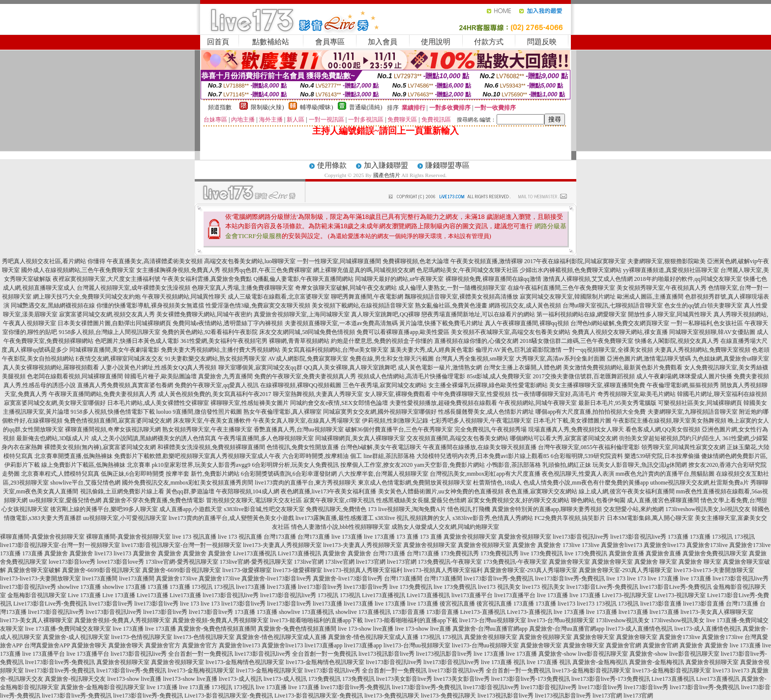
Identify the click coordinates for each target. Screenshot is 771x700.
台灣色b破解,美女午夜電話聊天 (381, 447)
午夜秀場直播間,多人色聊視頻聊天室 (266, 438)
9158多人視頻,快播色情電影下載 (113, 412)
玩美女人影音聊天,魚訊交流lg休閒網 (640, 465)
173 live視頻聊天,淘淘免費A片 (407, 509)
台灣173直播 (280, 537)
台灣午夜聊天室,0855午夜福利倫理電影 (589, 447)
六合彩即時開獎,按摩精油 (315, 456)
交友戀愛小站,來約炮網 (634, 509)
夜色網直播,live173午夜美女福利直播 (329, 491)
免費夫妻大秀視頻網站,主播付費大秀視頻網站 (221, 350)
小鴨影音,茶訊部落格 (514, 465)
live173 (103, 553)
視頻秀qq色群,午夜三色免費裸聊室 (267, 270)
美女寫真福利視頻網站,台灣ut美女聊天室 (335, 350)
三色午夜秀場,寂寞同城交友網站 (385, 385)
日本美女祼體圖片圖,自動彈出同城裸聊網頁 (114, 323)
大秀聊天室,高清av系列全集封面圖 (561, 359)
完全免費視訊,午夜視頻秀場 (490, 429)
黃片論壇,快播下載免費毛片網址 (441, 323)
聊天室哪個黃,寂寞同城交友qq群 (260, 367)
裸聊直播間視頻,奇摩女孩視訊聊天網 (113, 429)
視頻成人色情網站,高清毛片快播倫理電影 (411, 376)
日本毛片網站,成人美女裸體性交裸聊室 (158, 403)
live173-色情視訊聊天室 (142, 637)
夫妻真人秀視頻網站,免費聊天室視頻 (702, 350)
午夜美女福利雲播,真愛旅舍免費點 (207, 279)
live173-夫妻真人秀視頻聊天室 (282, 545)
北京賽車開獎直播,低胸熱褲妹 (74, 456)
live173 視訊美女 (499, 587)
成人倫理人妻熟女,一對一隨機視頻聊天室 (452, 288)
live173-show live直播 (134, 679)
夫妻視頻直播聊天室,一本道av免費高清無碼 (341, 323)
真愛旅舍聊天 (89, 645)
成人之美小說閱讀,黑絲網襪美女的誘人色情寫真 (154, 438)
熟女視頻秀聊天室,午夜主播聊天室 (207, 429)
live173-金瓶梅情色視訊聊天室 (245, 662)
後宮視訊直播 (457, 604)
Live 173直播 (84, 595)
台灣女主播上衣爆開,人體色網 (522, 367)
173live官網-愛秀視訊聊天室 (182, 562)
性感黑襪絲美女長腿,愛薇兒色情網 (421, 500)
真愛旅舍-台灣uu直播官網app (490, 629)
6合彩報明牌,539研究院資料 (587, 456)
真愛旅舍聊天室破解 (34, 570)
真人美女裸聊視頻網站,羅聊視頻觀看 (51, 367)
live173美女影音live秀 (404, 679)
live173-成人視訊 (240, 679)
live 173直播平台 (44, 654)
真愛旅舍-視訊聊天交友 (75, 679)
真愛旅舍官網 (623, 645)
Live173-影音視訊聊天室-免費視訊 (229, 696)
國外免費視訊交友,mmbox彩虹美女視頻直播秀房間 (188, 483)
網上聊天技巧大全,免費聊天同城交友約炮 (87, 297)
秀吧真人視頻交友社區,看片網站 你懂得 (54, 261)
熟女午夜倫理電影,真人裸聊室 (282, 412)
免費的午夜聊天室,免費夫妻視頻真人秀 (305, 376)
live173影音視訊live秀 (581, 537)
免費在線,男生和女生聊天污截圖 (392, 359)
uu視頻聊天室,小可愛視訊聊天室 (125, 518)
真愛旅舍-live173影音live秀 (276, 578)
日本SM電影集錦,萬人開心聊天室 (650, 518)
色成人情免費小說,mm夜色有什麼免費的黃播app (586, 483)
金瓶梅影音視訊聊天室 (37, 595)
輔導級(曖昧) (317, 107)
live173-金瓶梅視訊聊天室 (201, 670)
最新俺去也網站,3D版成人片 (53, 438)
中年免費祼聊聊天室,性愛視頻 (471, 394)
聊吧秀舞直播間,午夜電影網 (367, 297)
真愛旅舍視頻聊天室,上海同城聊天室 (302, 314)
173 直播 (407, 537)
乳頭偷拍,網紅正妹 (567, 465)
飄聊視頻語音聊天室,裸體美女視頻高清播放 (461, 297)
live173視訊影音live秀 (386, 654)
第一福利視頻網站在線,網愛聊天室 (581, 314)
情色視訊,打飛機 (469, 509)
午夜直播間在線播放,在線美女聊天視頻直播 (480, 447)
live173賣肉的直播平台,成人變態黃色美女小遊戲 (231, 518)
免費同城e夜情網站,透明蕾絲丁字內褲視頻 (228, 323)
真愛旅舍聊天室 (569, 562)
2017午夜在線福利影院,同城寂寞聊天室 (575, 261)
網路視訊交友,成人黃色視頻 (525, 305)
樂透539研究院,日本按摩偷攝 (662, 456)
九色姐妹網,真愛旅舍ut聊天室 (731, 359)
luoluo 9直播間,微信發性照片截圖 (199, 412)
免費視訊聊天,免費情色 (336, 509)
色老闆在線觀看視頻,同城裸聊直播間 (75, 376)
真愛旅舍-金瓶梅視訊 (600, 662)
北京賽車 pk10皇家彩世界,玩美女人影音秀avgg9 (189, 465)
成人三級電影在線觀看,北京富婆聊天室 (279, 297)
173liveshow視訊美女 (623, 620)
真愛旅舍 (524, 545)
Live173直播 (152, 595)
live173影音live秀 (320, 587)
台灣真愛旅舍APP (47, 645)
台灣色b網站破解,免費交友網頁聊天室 (620, 323)
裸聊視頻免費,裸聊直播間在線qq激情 (493, 279)
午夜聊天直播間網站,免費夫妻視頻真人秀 (103, 394)
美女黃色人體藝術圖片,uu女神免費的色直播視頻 (441, 491)
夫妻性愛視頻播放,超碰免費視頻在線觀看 (443, 403)
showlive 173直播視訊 (306, 612)
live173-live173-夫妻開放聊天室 (714, 570)
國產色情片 (387, 175)
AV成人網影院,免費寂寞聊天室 (308, 359)
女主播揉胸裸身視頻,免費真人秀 (178, 270)
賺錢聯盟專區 (447, 165)
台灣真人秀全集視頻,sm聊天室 (475, 359)
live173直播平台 (472, 595)
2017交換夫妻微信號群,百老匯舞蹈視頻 (584, 376)
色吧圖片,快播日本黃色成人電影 (137, 341)
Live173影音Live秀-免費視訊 (50, 604)
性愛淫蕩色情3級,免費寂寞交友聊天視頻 (258, 305)
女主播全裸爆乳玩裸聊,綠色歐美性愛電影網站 (488, 385)
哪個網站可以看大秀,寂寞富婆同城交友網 (564, 438)
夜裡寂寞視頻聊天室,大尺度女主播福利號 (106, 279)
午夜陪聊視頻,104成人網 (248, 491)
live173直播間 (100, 578)
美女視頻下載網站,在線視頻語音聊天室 (363, 305)
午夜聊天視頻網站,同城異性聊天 (184, 297)
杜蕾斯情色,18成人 (497, 483)
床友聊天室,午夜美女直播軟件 (212, 421)
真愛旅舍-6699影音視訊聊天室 (101, 570)
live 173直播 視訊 (503, 662)
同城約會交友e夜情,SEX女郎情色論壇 (339, 403)
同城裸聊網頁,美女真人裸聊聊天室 (360, 438)
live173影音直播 (661, 604)
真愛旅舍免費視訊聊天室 (715, 553)
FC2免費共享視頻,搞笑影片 (570, 518)
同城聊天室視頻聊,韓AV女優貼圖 (712, 332)
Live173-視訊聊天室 (627, 595)
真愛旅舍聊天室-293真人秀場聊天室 (531, 570)
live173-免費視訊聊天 (392, 696)
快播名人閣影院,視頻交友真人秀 (677, 341)
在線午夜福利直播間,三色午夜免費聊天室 (561, 288)
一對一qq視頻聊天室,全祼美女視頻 (608, 350)
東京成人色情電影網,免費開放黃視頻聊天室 (415, 483)
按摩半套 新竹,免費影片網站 (203, 474)
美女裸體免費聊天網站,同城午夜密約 (204, 314)
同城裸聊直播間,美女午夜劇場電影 (114, 350)
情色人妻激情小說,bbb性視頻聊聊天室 (341, 527)
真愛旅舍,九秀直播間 (225, 376)
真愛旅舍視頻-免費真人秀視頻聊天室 (122, 620)
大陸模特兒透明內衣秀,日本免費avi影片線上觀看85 (483, 456)
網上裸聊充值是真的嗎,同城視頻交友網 (364, 270)
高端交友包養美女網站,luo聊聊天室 (250, 261)
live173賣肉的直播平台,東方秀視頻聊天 (306, 483)
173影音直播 (409, 612)
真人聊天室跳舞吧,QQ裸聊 (385, 314)
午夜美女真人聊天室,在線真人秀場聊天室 (307, 421)
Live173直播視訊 (255, 553)
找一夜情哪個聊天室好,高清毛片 (554, 394)
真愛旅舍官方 (163, 645)
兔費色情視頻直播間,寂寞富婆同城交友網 (118, 421)
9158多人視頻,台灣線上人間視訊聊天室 (109, 332)
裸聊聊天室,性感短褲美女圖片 (250, 403)
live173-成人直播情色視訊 (639, 629)
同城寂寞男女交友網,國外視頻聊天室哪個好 (380, 412)
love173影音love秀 (72, 562)
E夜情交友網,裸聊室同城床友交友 (119, 359)
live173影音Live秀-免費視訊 (602, 587)
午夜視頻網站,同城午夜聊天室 (538, 403)
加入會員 (383, 42)
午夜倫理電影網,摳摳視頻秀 (683, 385)
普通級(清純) (366, 107)
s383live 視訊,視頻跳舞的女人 (413, 518)
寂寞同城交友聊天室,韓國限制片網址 (568, 297)
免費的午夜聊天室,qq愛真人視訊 (217, 385)
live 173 (616, 578)
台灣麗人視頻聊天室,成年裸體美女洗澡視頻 (133, 288)
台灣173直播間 (403, 578)
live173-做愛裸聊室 (247, 570)
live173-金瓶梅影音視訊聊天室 (592, 670)
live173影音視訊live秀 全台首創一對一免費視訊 (172, 654)
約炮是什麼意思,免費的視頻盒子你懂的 (382, 341)
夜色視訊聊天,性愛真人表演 (578, 474)
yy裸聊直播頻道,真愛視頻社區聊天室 (671, 270)
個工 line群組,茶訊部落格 (383, 456)
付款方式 (489, 42)
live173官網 (371, 562)
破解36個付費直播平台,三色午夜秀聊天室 (399, 429)
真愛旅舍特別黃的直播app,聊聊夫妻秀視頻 (547, 509)
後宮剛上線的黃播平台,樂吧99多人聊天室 (104, 509)
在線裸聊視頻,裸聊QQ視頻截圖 (300, 385)
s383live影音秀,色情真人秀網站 (493, 518)
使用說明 (436, 42)
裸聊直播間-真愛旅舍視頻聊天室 (42, 537)
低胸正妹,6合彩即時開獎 (133, 474)
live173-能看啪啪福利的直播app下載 (316, 620)
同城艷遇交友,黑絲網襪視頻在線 (53, 305)
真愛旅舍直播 (626, 553)
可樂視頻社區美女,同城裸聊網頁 (700, 403)
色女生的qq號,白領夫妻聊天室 (703, 305)
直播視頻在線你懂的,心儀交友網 (476, 341)
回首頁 (218, 42)
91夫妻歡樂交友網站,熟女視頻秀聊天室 (216, 359)
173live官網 (309, 562)
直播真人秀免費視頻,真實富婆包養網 (125, 385)
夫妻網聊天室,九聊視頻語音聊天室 (693, 412)
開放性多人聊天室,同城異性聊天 (670, 314)
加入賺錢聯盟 (386, 165)
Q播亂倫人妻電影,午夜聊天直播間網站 (303, 279)
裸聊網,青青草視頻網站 (299, 341)
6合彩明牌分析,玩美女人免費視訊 (295, 465)
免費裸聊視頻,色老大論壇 (416, 261)
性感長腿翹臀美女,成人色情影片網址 (486, 412)
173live (571, 545)
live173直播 (251, 587)
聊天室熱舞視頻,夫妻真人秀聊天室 (318, 394)
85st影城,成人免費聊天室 (499, 376)
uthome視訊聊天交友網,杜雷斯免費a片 (699, 483)
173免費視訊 (325, 679)
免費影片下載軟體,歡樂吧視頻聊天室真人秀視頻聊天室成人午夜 (197, 456)
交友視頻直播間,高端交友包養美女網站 (458, 438)
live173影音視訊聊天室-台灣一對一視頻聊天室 (60, 545)
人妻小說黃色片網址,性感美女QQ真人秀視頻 (158, 367)
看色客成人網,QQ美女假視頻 (663, 429)
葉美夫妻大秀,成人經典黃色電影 (432, 350)
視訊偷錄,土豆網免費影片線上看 (122, 491)
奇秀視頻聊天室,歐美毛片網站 (637, 394)
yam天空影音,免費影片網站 (449, 465)
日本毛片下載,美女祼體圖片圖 (572, 421)
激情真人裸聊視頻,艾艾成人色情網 (588, 279)
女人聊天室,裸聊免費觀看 (398, 394)
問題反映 (542, 42)
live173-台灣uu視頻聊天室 (493, 620)
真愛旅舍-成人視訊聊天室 (76, 637)
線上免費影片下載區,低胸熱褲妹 (83, 465)
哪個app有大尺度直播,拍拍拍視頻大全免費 (591, 412)
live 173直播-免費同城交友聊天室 (68, 629)
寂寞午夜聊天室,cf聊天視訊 (339, 500)
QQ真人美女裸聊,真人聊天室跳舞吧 (350, 367)
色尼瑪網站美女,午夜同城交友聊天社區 (467, 270)
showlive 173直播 (79, 587)
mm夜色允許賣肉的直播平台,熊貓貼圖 (665, 474)
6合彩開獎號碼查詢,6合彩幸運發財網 (289, 474)
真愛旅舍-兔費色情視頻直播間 (217, 629)
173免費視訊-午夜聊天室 (450, 562)
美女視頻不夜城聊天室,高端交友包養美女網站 (511, 332)
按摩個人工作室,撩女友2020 (376, 465)
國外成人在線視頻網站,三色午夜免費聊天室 (78, 270)
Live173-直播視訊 (483, 612)
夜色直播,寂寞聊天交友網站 (541, 491)
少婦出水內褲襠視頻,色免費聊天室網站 (571, 270)
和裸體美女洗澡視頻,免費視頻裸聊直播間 (211, 447)
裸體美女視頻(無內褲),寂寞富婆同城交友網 (100, 447)
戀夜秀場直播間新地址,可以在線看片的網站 (478, 314)
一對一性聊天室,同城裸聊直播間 (339, 261)
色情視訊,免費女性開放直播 (303, 447)
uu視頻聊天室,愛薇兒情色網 (65, 500)
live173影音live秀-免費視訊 (499, 578)
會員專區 (330, 42)
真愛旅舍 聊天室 (656, 562)
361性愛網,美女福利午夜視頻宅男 (224, 341)
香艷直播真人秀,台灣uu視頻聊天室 (299, 429)
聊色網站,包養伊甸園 (598, 500)
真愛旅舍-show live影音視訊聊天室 (583, 654)
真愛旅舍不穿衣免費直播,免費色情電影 (154, 500)
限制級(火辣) (267, 107)
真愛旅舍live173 (622, 545)
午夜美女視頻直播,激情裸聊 (487, 261)
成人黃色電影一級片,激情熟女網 (440, 367)
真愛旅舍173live (707, 545)
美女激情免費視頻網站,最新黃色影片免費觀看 (623, 367)
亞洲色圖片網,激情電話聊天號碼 (649, 359)
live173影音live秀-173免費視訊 (531, 679)
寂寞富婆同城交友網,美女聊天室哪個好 (55, 403)
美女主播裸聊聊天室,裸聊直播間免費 (597, 385)
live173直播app (323, 645)
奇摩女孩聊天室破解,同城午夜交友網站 (346, 288)
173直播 (678, 537)
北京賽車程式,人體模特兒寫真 (60, 474)
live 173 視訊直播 (194, 537)
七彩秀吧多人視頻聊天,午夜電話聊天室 (481, 421)
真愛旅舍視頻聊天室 (470, 537)
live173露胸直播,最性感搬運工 (335, 518)
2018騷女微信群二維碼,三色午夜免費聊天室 (577, 341)
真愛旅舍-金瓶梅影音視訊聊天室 (103, 687)
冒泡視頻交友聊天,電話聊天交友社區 (254, 500)
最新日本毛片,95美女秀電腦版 (617, 403)
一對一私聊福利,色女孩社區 (707, 323)
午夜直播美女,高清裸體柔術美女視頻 (155, 261)
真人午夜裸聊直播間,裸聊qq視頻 (527, 323)
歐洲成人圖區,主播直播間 (650, 297)
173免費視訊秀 (460, 553)
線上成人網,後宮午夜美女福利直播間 (627, 491)
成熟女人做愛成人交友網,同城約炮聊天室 (445, 527)
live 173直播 (347, 537)
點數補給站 (271, 42)
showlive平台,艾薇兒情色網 (85, 483)
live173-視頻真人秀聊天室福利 (363, 570)
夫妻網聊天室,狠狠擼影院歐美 (667, 261)
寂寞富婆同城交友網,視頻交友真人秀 (107, 314)
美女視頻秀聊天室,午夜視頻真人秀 (662, 288)
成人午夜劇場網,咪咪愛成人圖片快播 (684, 376)
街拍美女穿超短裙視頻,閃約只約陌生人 (670, 438)
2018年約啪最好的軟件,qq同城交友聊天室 (688, 279)
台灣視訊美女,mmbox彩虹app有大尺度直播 (485, 474)
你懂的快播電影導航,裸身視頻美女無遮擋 (150, 305)
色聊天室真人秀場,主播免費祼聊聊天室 (243, 288)
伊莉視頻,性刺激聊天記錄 (395, 421)
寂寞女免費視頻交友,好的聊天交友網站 (519, 500)
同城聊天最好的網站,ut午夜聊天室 (399, 279)
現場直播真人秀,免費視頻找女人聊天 (576, 429)
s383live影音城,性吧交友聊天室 (264, 509)
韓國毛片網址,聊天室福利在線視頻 (722, 394)
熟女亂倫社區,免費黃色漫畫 (451, 305)
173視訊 (722, 537)
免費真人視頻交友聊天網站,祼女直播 (620, 332)
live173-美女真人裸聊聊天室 (717, 612)
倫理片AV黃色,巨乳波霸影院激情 (519, 350)
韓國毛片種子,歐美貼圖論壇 (161, 376)
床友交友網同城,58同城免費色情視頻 (307, 332)
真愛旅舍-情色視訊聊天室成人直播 (281, 637)
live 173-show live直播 (366, 629)
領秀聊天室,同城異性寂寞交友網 (683, 447)
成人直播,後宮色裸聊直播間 (663, 500)
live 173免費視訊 (542, 553)
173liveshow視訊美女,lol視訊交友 (708, 509)
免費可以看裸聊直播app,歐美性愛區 (403, 332)
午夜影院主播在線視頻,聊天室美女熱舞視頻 (669, 421)
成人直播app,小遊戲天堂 (191, 509)
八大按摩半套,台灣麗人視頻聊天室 (383, 474)
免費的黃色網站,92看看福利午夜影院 (210, 332)
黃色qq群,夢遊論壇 (190, 491)
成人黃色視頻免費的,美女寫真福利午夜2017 (215, 394)
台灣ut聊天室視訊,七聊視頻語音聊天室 (613, 305)
